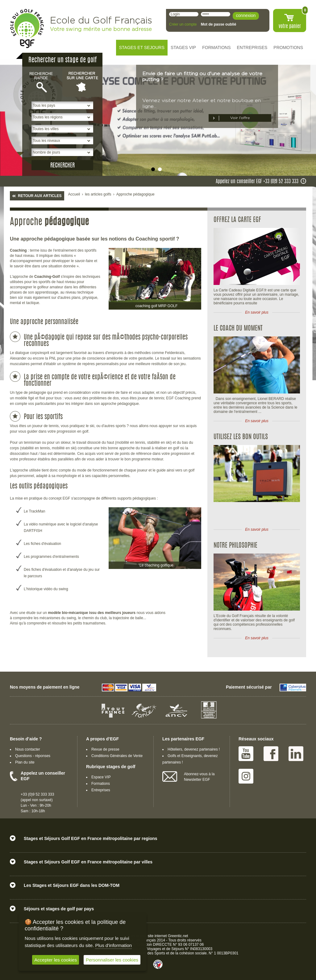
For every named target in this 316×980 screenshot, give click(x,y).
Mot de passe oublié (219, 24)
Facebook (271, 754)
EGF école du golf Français (27, 29)
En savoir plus (257, 312)
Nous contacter (28, 749)
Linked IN (296, 754)
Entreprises (101, 790)
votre (290, 27)
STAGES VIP (183, 47)
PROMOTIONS (288, 47)
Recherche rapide (42, 81)
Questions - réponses (33, 756)
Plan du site (25, 762)
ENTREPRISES (252, 47)
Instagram (246, 776)
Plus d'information (113, 945)
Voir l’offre (240, 118)
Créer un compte (183, 24)
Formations (101, 784)
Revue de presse (105, 749)
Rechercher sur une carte (82, 81)
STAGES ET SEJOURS (142, 47)
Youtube (246, 754)
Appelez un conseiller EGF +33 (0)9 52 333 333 (257, 182)
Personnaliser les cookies (112, 960)
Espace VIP (101, 777)
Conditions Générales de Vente (117, 756)
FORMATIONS (216, 47)
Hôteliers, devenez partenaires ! (194, 749)
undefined (153, 169)
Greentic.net (178, 936)
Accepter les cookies (56, 960)
